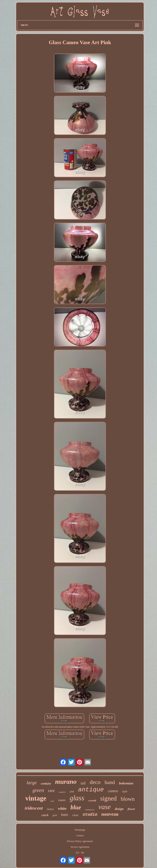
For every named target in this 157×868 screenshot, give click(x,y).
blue (76, 807)
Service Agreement (80, 847)
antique (91, 790)
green (38, 790)
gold (55, 815)
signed (108, 798)
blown (128, 799)
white (62, 809)
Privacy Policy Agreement (80, 841)
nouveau (110, 814)
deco (95, 782)
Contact (80, 836)
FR (82, 853)
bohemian (126, 783)
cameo (113, 791)
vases (62, 800)
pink (72, 792)
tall (83, 783)
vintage (36, 798)
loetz (64, 815)
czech (45, 815)
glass (77, 798)
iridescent (34, 808)
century (46, 783)
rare (51, 791)
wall (52, 801)
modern (62, 792)
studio (90, 815)
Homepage (80, 830)
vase (104, 807)
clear (75, 815)
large (32, 783)
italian (50, 809)
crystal (92, 800)
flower (131, 809)
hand (110, 782)
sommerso (90, 810)
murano (66, 782)
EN (77, 853)
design (119, 809)
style (125, 791)
